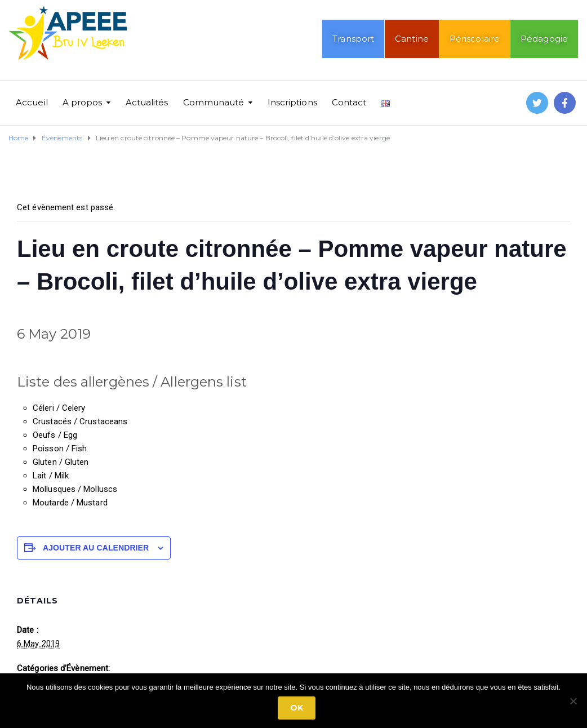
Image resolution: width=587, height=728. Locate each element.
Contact (349, 102)
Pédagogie (544, 39)
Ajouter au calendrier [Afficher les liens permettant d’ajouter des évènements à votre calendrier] (96, 548)
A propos (83, 102)
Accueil (32, 102)
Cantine (412, 39)
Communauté (214, 102)
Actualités (147, 102)
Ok (297, 708)
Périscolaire (475, 39)
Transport (353, 39)
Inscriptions (292, 102)
